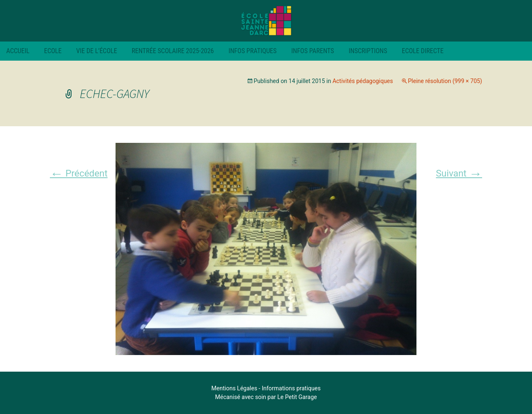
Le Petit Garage (297, 397)
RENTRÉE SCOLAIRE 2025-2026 (173, 51)
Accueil (18, 51)
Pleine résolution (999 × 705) (445, 81)
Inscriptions (368, 51)
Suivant (459, 173)
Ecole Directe (423, 51)
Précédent (79, 173)
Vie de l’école (96, 51)
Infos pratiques (253, 51)
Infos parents (313, 51)
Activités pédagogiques (363, 81)
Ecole (53, 51)
